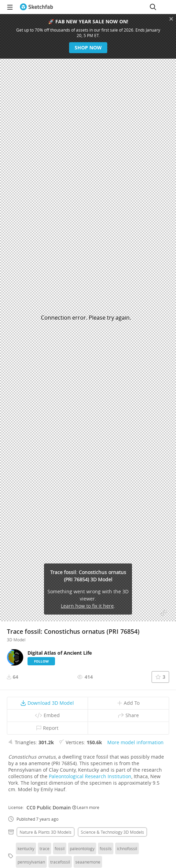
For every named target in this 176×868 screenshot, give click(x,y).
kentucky (26, 848)
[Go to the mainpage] (36, 7)
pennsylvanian (31, 862)
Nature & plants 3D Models (46, 832)
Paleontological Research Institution (90, 776)
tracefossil (60, 862)
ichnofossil (127, 848)
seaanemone (88, 862)
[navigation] (10, 7)
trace (45, 848)
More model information (135, 742)
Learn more (86, 807)
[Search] (153, 7)
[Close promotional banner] (171, 19)
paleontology (82, 848)
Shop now (88, 47)
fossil (60, 848)
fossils (106, 848)
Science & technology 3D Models (112, 832)
